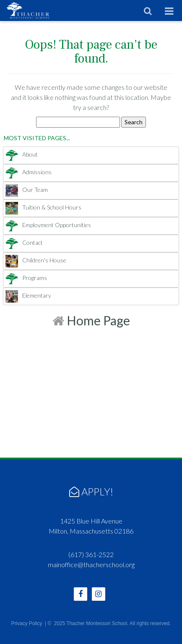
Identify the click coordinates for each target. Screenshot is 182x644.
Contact (24, 242)
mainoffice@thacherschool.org (91, 564)
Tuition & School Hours (43, 207)
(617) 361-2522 (91, 554)
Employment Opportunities (48, 225)
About (22, 154)
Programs (26, 278)
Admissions (29, 172)
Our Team (27, 190)
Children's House (36, 260)
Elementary (28, 295)
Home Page (91, 320)
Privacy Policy (26, 623)
